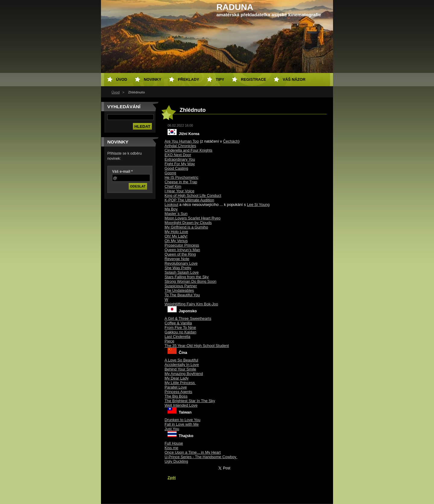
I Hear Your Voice (179, 191)
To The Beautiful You (182, 295)
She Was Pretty (178, 268)
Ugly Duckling (176, 461)
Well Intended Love (181, 405)
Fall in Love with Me (182, 424)
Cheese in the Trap (181, 182)
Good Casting (176, 168)
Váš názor (294, 79)
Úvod (116, 92)
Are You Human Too (182, 141)
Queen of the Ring (180, 254)
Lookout (171, 205)
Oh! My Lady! (176, 236)
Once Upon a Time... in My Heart (193, 452)
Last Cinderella (177, 337)
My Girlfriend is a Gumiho (186, 227)
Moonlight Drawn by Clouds (188, 223)
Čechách (231, 141)
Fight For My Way (180, 164)
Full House (174, 443)
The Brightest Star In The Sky (190, 401)
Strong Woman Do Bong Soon (190, 281)
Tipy (220, 79)
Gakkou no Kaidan (180, 332)
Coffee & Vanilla (178, 323)
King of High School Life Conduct (193, 195)
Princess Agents (178, 392)
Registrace (253, 79)
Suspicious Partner (181, 286)
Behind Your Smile (180, 369)
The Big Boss (176, 396)
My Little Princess (180, 383)
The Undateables (179, 290)
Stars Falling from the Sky (187, 277)
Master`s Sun (176, 214)
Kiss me (171, 448)
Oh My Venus (176, 241)
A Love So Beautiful (181, 360)
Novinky (153, 79)
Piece (169, 341)
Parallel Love (176, 387)
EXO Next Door (178, 155)
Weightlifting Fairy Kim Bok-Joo (191, 304)
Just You (172, 429)
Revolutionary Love (181, 263)
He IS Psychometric (181, 177)
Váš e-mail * (122, 172)
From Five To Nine (180, 328)
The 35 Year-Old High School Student (197, 346)
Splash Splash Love (182, 272)
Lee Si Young (258, 205)
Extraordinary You (180, 159)
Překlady (188, 79)
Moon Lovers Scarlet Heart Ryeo (193, 218)
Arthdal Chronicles (180, 146)
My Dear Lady (177, 378)
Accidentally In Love (182, 365)
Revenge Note (177, 259)
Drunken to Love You (182, 420)
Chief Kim (173, 186)
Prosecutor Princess (182, 245)
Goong (170, 173)
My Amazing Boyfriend (184, 374)
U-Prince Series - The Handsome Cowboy (201, 457)
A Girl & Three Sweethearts (188, 318)
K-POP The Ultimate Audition (189, 200)
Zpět (172, 478)
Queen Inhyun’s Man (182, 250)
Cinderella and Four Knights (189, 150)
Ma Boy (171, 209)
